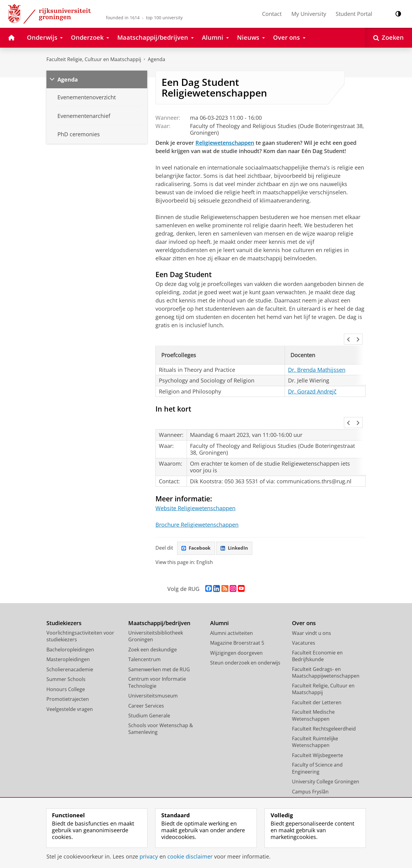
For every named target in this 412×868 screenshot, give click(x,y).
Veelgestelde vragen (70, 686)
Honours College (66, 666)
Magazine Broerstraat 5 (237, 620)
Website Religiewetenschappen (195, 485)
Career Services (146, 683)
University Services (314, 778)
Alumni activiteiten (232, 610)
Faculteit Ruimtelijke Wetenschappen (315, 719)
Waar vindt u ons (312, 610)
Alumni (219, 600)
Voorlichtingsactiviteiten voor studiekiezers (80, 613)
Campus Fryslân (310, 768)
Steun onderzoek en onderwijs (245, 640)
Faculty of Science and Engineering (317, 745)
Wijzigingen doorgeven (236, 630)
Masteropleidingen (68, 636)
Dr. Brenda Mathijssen (317, 361)
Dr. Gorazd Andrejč (312, 383)
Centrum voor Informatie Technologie (157, 659)
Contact (272, 14)
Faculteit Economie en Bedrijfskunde (317, 633)
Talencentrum (144, 636)
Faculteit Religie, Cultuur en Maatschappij (94, 59)
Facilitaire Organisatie (317, 788)
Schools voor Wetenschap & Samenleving (161, 706)
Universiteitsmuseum (153, 673)
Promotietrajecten (68, 676)
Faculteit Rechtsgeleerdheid (324, 706)
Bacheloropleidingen (70, 626)
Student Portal (354, 14)
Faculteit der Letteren (317, 679)
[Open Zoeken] (388, 38)
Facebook (197, 525)
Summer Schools (66, 656)
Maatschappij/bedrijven (159, 600)
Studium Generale (149, 693)
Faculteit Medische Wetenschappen (313, 692)
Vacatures (304, 620)
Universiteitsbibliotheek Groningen (156, 613)
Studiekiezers (64, 600)
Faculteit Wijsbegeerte (317, 732)
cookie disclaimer (190, 856)
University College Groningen (326, 759)
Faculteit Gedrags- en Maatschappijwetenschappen (326, 649)
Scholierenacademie (70, 646)
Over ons (304, 600)
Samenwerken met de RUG (159, 646)
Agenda (157, 59)
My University (309, 14)
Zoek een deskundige (153, 626)
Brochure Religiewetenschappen (197, 501)
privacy (149, 856)
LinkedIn (237, 525)
